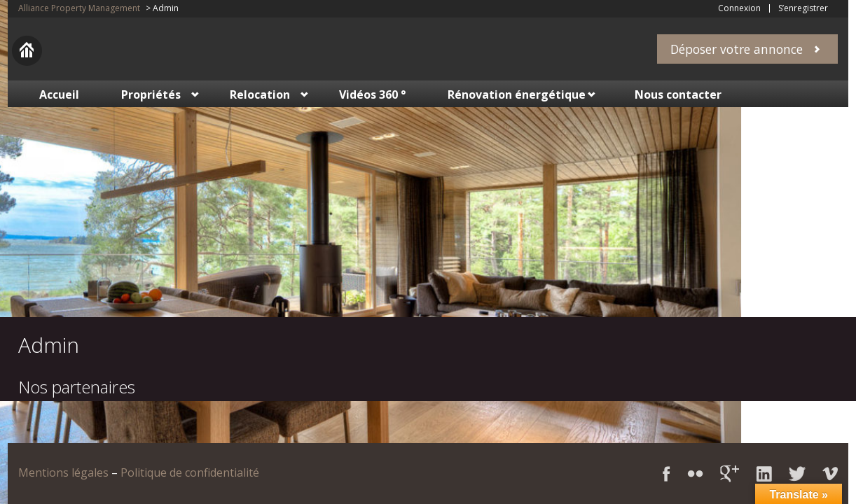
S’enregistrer (803, 8)
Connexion (739, 8)
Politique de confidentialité (190, 472)
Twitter (797, 474)
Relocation (260, 94)
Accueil (59, 94)
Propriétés (151, 94)
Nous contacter (678, 94)
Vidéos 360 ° (372, 94)
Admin (49, 345)
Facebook (667, 474)
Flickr (695, 474)
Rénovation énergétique (517, 94)
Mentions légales (63, 472)
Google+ (730, 474)
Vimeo (830, 474)
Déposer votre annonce (737, 49)
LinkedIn (764, 474)
